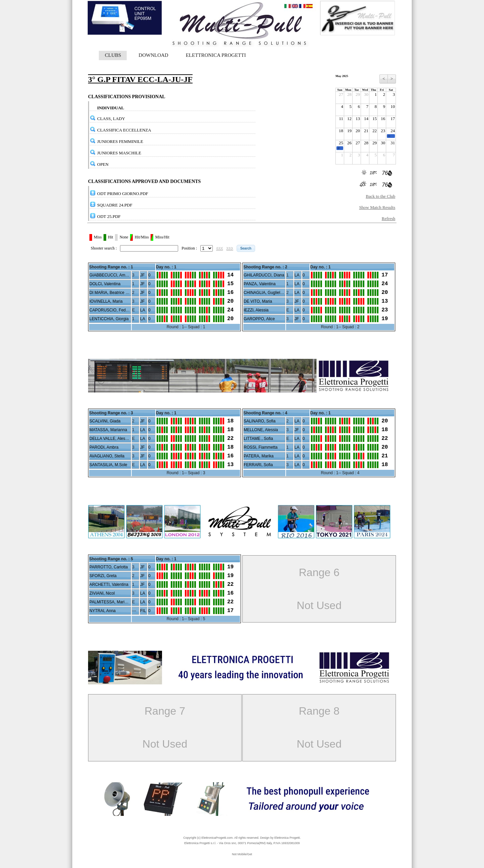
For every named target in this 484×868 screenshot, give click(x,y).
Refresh (389, 218)
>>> (230, 248)
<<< (219, 248)
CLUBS (113, 55)
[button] (246, 248)
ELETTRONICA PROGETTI (216, 55)
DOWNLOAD (153, 55)
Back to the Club (380, 196)
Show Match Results (377, 207)
